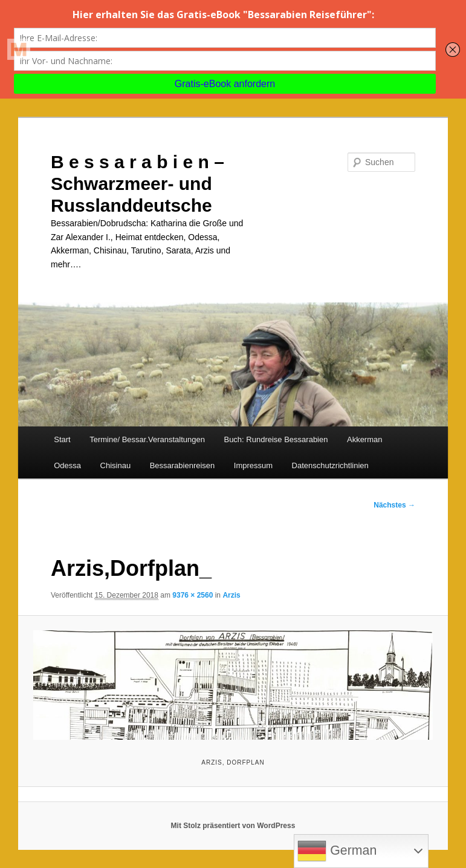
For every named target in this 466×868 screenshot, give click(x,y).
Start (62, 439)
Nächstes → (394, 505)
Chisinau (116, 465)
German (337, 851)
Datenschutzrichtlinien (330, 465)
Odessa (67, 465)
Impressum (253, 465)
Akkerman (365, 439)
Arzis (231, 595)
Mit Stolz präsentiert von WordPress (233, 826)
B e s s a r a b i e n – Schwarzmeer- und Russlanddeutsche (138, 184)
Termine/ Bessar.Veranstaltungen (147, 439)
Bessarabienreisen (183, 465)
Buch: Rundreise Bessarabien (276, 439)
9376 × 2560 (193, 595)
